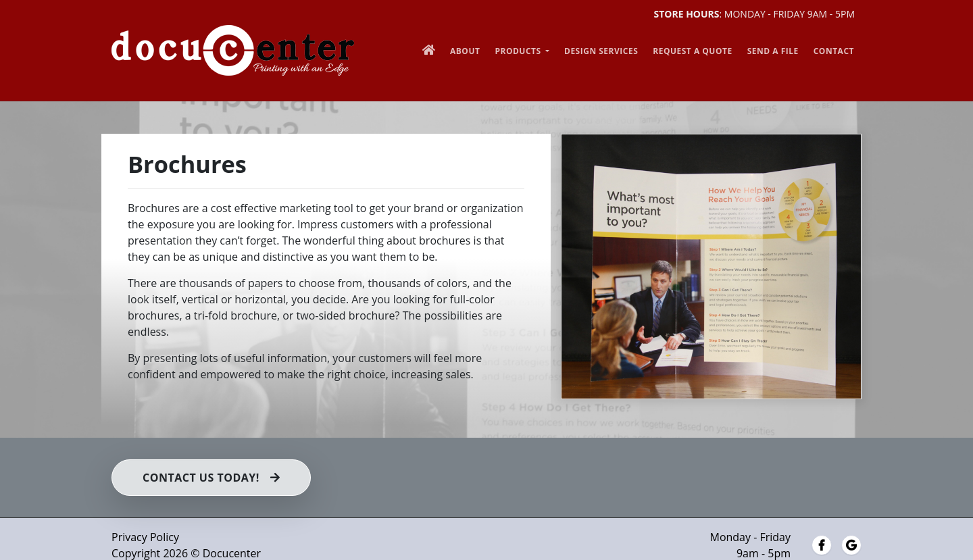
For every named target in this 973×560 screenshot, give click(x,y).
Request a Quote (692, 51)
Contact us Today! (211, 478)
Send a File (773, 51)
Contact (834, 51)
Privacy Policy (145, 537)
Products (519, 51)
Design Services (601, 51)
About (465, 51)
